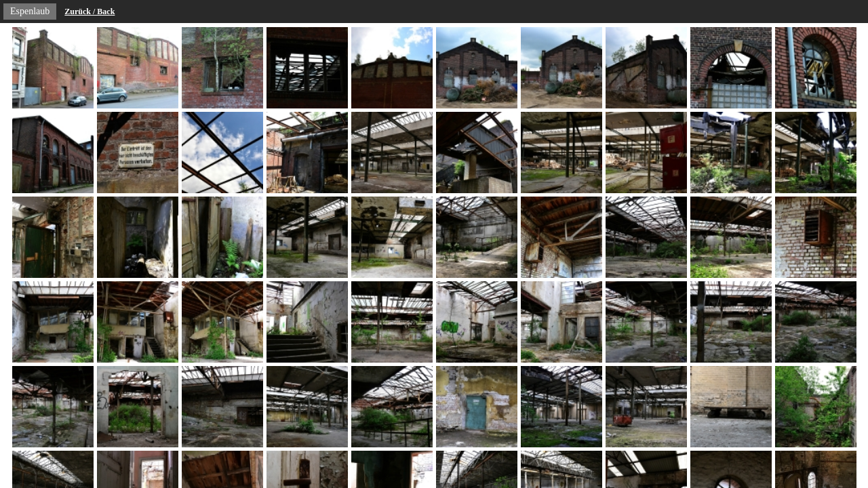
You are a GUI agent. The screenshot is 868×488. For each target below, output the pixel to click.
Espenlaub (30, 11)
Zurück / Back (90, 12)
